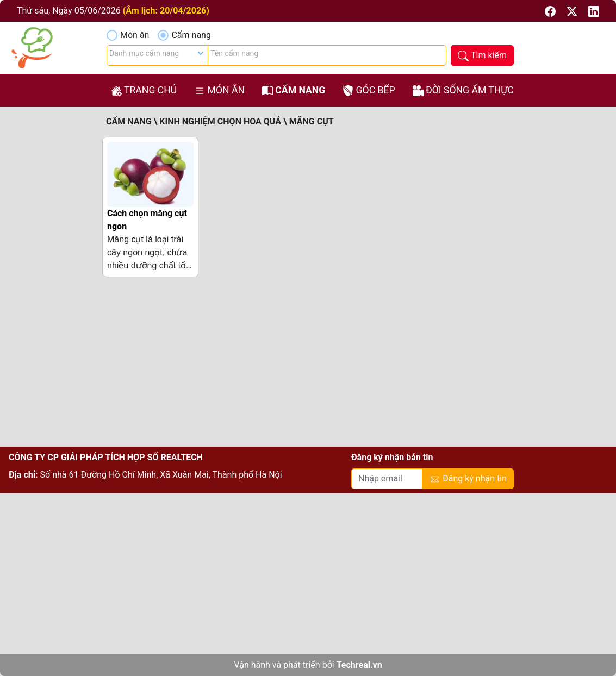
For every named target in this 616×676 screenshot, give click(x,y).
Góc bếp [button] (369, 90)
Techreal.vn (359, 665)
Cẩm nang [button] (294, 90)
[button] (551, 11)
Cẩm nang (191, 35)
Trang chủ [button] (144, 90)
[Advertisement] (308, 366)
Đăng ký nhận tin (468, 479)
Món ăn (135, 35)
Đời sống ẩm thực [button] (463, 90)
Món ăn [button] (219, 90)
